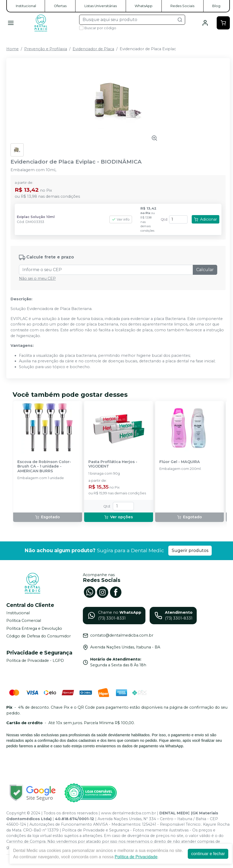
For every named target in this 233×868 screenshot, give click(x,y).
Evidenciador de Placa (93, 49)
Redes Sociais (182, 6)
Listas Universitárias (101, 6)
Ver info (121, 219)
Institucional (26, 6)
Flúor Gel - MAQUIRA (180, 462)
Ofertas (60, 6)
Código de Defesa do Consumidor (39, 636)
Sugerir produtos (190, 550)
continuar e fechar (208, 854)
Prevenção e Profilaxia (46, 49)
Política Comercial (24, 621)
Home (12, 49)
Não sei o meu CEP (37, 278)
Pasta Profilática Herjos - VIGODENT (113, 464)
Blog (216, 6)
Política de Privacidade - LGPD (35, 661)
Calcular (205, 270)
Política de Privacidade (136, 857)
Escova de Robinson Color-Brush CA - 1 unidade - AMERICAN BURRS (44, 466)
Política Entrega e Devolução (34, 628)
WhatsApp (144, 6)
